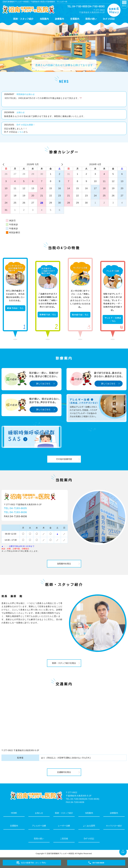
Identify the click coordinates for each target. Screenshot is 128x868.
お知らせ (21, 112)
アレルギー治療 (39, 826)
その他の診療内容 (64, 459)
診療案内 (59, 19)
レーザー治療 (64, 826)
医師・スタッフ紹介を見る (64, 663)
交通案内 (75, 19)
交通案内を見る (64, 772)
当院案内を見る (64, 564)
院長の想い (91, 19)
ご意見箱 (64, 839)
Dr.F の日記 (109, 19)
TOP (123, 852)
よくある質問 (89, 826)
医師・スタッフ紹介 (23, 19)
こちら (20, 132)
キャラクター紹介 (114, 826)
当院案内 (44, 19)
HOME (14, 813)
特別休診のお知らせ (26, 94)
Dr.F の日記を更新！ (26, 125)
